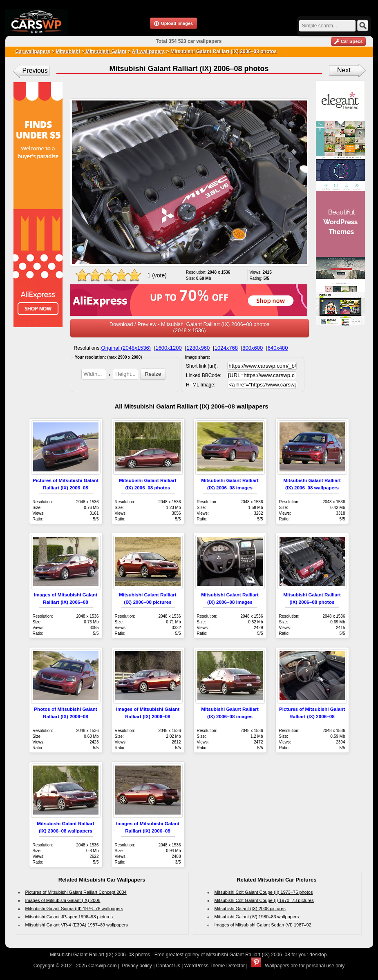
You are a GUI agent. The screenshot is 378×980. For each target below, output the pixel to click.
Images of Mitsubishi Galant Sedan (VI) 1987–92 (263, 925)
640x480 (278, 348)
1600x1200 (168, 348)
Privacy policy (136, 966)
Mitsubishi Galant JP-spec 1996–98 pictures (69, 917)
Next (344, 70)
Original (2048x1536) (126, 348)
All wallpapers (149, 51)
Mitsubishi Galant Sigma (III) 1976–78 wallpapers (74, 909)
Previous (35, 70)
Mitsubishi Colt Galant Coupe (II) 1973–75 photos (264, 892)
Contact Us (168, 966)
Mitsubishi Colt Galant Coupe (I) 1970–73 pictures (264, 900)
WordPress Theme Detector (215, 966)
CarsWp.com (102, 966)
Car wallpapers (33, 51)
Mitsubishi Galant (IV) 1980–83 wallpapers (257, 917)
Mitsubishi (68, 51)
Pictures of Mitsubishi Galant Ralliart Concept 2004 (76, 892)
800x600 (253, 348)
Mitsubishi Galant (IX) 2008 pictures (250, 909)
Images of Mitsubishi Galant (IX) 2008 (63, 900)
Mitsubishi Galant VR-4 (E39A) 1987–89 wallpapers (77, 925)
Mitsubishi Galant (105, 51)
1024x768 (226, 348)
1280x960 (198, 348)
